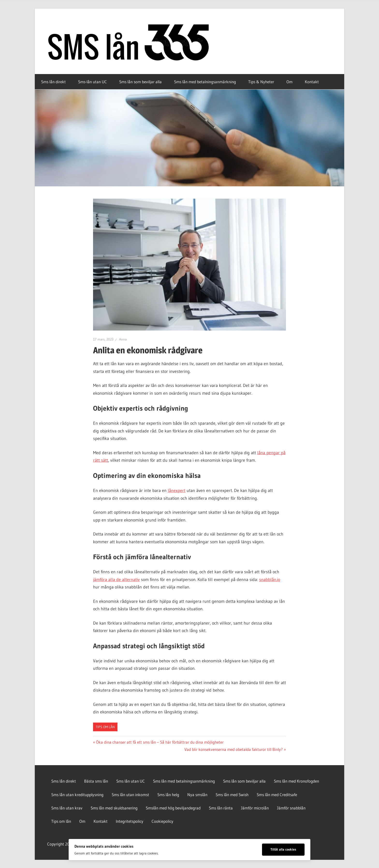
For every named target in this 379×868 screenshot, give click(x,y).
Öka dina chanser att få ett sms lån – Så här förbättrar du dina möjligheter (160, 742)
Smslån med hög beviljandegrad (173, 808)
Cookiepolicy (162, 821)
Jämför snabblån (291, 808)
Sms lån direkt (53, 82)
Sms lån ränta (221, 808)
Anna (123, 339)
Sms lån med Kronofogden (296, 781)
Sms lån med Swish (232, 795)
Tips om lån (105, 727)
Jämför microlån (255, 808)
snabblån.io (270, 580)
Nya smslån (197, 795)
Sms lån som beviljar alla (140, 82)
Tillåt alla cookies (283, 849)
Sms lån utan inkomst (130, 795)
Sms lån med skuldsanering (114, 808)
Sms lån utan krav (67, 808)
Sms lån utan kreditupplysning (77, 795)
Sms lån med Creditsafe (277, 795)
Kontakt (312, 82)
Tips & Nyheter (261, 82)
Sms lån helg (168, 795)
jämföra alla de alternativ (116, 580)
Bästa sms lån (96, 781)
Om (289, 82)
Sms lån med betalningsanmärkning (205, 82)
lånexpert (177, 491)
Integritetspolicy (130, 821)
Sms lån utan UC (131, 781)
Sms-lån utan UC (92, 82)
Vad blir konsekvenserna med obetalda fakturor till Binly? (234, 749)
